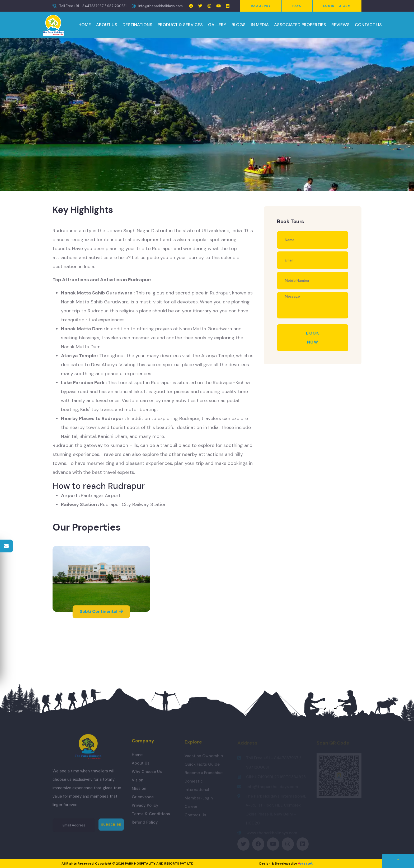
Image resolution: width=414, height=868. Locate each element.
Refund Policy (145, 825)
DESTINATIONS (137, 25)
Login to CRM (337, 6)
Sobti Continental (101, 612)
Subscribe (111, 827)
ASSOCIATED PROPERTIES (300, 25)
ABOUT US (107, 25)
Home (137, 757)
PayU (297, 6)
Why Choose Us (147, 774)
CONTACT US (368, 25)
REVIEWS (340, 25)
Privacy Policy (145, 808)
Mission (139, 791)
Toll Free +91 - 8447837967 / (83, 6)
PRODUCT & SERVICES (180, 25)
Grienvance (143, 799)
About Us (141, 766)
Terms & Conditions (151, 816)
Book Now (313, 338)
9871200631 (117, 6)
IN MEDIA (260, 25)
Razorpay (261, 6)
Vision (138, 783)
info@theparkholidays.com (161, 6)
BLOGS (239, 25)
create (305, 864)
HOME (85, 25)
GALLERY (217, 25)
